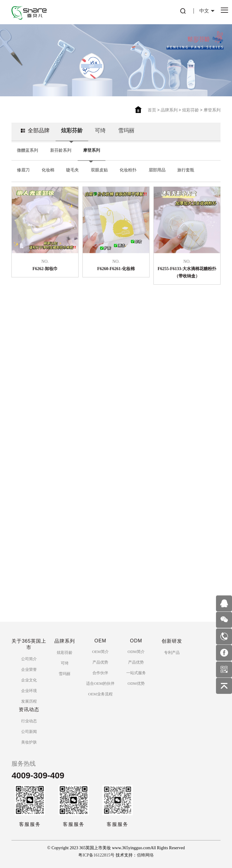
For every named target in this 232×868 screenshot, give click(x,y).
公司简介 (29, 659)
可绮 (100, 136)
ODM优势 (136, 683)
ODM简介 (136, 652)
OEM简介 (100, 652)
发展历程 (29, 701)
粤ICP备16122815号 (96, 855)
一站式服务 (136, 673)
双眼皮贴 (99, 176)
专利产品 (172, 653)
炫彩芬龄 (191, 110)
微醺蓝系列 (27, 156)
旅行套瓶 (186, 176)
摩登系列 (212, 110)
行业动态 (29, 721)
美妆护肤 (29, 742)
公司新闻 (29, 732)
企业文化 (29, 680)
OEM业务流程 (100, 694)
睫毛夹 (72, 176)
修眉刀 (23, 176)
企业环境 (29, 691)
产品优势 (100, 662)
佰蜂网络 (145, 855)
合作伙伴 (100, 673)
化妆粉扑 (128, 176)
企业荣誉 (29, 669)
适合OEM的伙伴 (100, 683)
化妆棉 (48, 176)
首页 (152, 110)
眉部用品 (157, 176)
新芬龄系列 (61, 156)
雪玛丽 (126, 136)
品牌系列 (169, 110)
